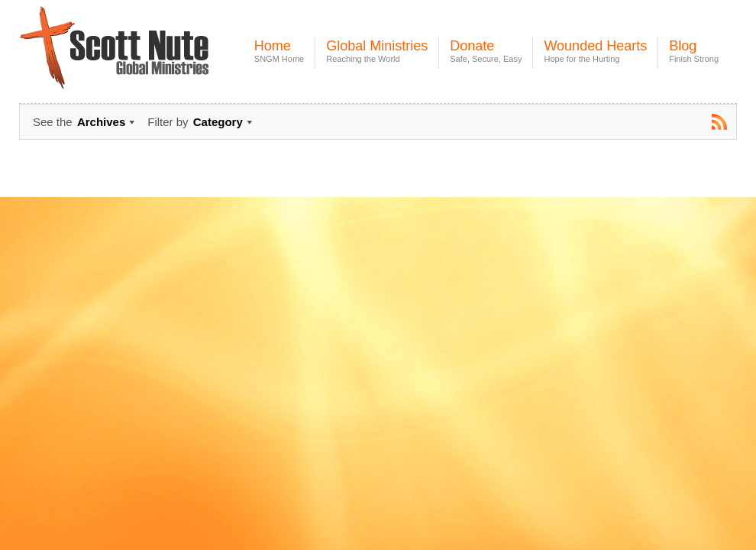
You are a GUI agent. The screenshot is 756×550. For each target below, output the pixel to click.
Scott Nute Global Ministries (150, 61)
